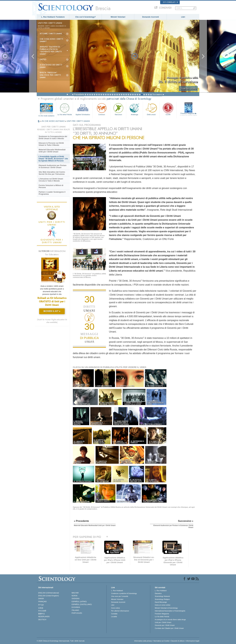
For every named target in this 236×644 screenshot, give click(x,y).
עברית (41, 605)
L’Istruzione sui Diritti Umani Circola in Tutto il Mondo (51, 180)
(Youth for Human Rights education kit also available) (52, 321)
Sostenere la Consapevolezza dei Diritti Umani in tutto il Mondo (53, 138)
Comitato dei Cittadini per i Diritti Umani (169, 628)
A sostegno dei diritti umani (51, 66)
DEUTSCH (42, 620)
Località (114, 617)
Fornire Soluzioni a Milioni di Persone (51, 186)
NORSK (75, 596)
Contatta (114, 614)
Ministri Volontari (118, 17)
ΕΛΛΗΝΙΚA (76, 607)
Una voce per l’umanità (120, 596)
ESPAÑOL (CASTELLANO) (82, 604)
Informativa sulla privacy (143, 641)
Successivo (157, 94)
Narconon (118, 109)
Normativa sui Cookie (161, 641)
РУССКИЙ (42, 611)
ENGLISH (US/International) (49, 593)
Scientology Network (162, 596)
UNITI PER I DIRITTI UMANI (78, 121)
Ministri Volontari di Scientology (166, 608)
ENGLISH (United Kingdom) (49, 596)
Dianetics (158, 593)
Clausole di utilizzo (178, 641)
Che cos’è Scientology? (85, 17)
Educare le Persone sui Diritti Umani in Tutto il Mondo (51, 144)
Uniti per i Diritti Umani (163, 622)
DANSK (41, 599)
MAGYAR (75, 593)
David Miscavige (161, 602)
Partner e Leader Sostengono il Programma (52, 193)
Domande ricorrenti (151, 17)
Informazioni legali (193, 641)
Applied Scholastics (83, 109)
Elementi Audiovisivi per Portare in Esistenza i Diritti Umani (53, 166)
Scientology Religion (162, 599)
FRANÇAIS (42, 602)
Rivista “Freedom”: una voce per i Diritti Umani (50, 75)
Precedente (79, 94)
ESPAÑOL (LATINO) (79, 602)
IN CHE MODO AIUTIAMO (54, 121)
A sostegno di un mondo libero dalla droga (170, 620)
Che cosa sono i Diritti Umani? (51, 40)
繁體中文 (42, 614)
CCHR (168, 109)
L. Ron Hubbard (117, 591)
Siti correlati (170, 2)
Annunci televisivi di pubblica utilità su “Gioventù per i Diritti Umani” (51, 50)
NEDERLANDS (44, 617)
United (43, 59)
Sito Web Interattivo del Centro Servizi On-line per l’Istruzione (52, 173)
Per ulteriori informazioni (120, 611)
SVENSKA (76, 599)
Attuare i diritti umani (51, 34)
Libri (183, 17)
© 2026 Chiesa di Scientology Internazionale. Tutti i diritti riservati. (61, 641)
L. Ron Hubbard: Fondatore (53, 17)
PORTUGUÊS (77, 613)
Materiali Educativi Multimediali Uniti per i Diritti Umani (52, 151)
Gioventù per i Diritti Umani (165, 625)
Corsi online (115, 608)
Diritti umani (151, 109)
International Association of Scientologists (170, 611)
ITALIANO (75, 610)
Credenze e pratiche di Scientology (124, 593)
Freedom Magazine (189, 114)
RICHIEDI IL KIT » (52, 311)
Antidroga (134, 109)
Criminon (102, 109)
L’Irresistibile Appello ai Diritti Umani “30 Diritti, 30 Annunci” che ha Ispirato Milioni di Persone (53, 159)
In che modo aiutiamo (46, 116)
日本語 (41, 608)
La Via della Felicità (65, 109)
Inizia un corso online (162, 605)
